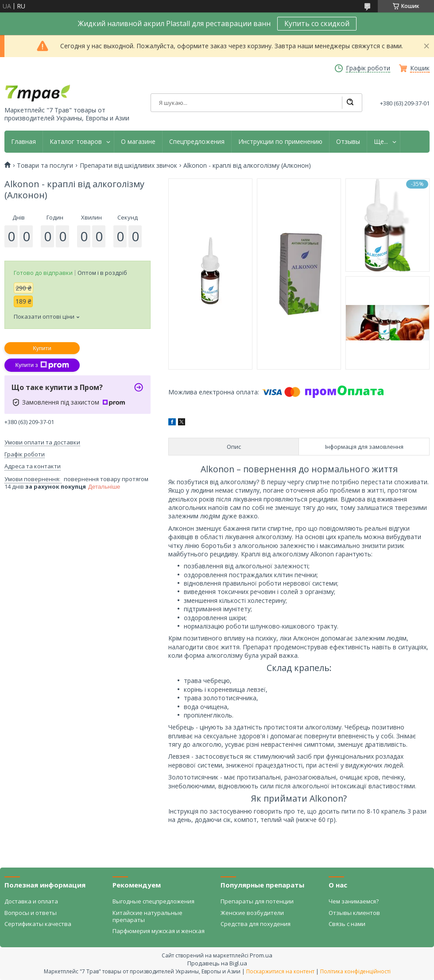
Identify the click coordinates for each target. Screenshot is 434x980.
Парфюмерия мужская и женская (159, 931)
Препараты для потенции (257, 901)
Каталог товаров (76, 142)
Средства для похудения (256, 924)
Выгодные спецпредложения (153, 901)
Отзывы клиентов (354, 913)
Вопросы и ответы (31, 913)
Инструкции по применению (280, 142)
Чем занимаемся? (354, 901)
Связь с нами (347, 924)
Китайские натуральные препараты (147, 916)
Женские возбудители (252, 913)
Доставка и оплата (31, 901)
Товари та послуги (45, 166)
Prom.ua (261, 955)
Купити (42, 348)
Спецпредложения (197, 142)
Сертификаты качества (38, 924)
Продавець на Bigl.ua (217, 963)
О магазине (138, 142)
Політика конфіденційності (355, 971)
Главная (23, 142)
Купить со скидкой (317, 23)
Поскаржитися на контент (280, 971)
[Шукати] (350, 103)
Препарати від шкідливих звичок (128, 166)
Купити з (42, 365)
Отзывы (348, 142)
